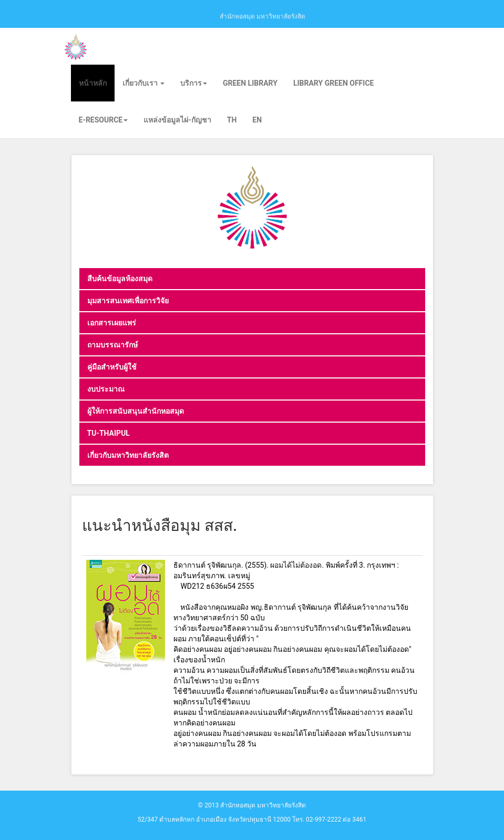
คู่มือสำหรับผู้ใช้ (112, 367)
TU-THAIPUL (109, 433)
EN (257, 120)
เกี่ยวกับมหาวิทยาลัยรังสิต (128, 455)
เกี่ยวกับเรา (143, 83)
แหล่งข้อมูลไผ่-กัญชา (177, 120)
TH (232, 120)
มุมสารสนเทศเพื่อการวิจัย (128, 301)
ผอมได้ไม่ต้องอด (296, 565)
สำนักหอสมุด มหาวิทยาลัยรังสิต (263, 16)
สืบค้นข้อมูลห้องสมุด (120, 279)
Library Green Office (334, 83)
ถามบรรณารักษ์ (112, 345)
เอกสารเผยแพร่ (112, 323)
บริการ (194, 83)
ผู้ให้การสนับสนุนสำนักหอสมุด (136, 411)
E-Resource (104, 120)
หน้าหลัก (93, 83)
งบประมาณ (106, 389)
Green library (250, 83)
